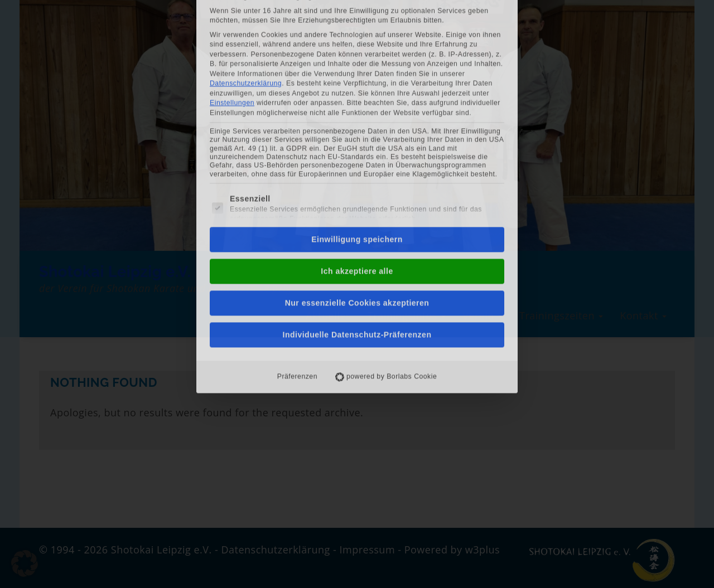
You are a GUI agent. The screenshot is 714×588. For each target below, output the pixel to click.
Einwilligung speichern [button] (357, 120)
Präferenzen (297, 257)
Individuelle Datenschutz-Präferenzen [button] (357, 216)
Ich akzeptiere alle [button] (357, 152)
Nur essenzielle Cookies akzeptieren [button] (357, 184)
